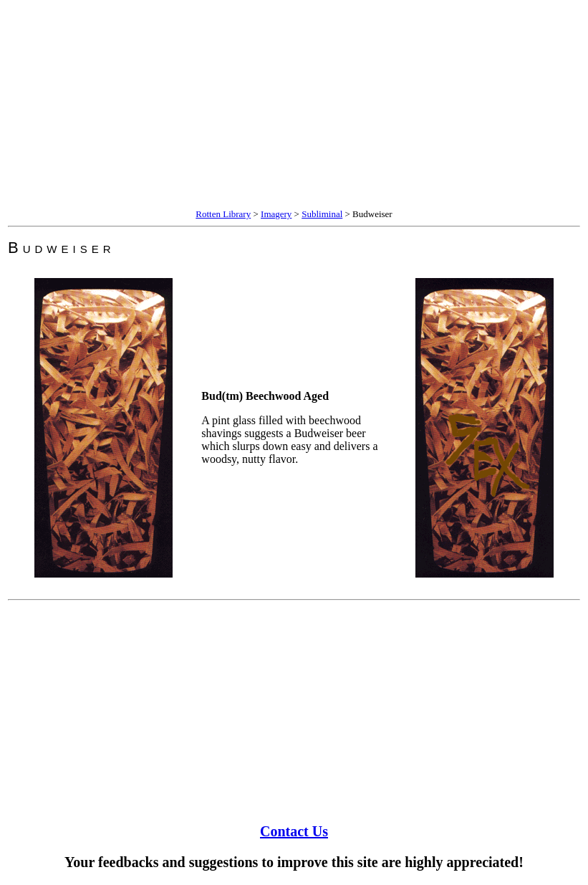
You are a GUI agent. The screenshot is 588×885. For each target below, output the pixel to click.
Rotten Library (223, 214)
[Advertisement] (294, 106)
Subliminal (322, 214)
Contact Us (294, 831)
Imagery (276, 214)
